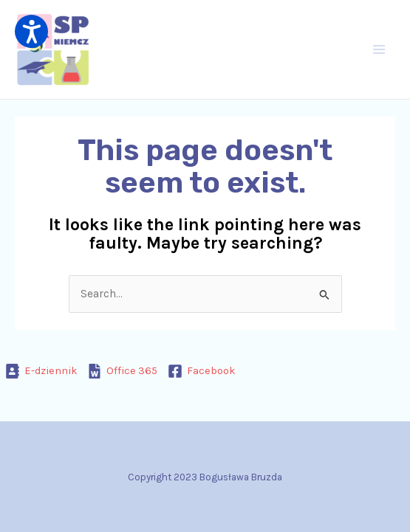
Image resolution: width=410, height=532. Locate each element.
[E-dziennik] (41, 371)
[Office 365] (123, 371)
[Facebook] (202, 371)
